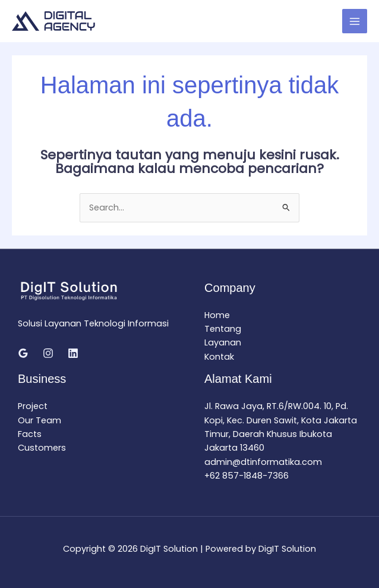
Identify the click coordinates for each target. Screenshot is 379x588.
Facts (30, 434)
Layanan (223, 342)
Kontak (219, 357)
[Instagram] (48, 353)
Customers (42, 448)
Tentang (223, 329)
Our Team (40, 420)
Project (33, 406)
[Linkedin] (73, 353)
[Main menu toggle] (355, 21)
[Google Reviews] (23, 353)
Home (217, 315)
